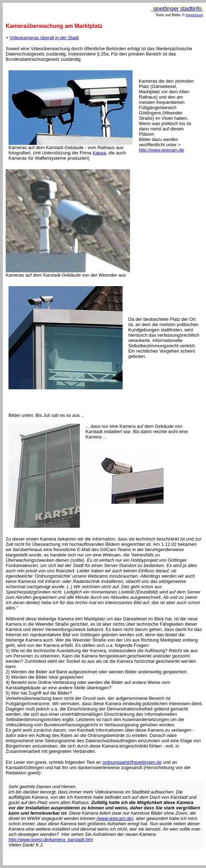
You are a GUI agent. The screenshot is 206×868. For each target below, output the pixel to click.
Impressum (195, 15)
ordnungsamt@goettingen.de (132, 762)
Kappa (99, 153)
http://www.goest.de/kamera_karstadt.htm (51, 840)
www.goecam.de (115, 818)
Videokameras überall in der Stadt (44, 38)
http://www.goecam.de (161, 150)
